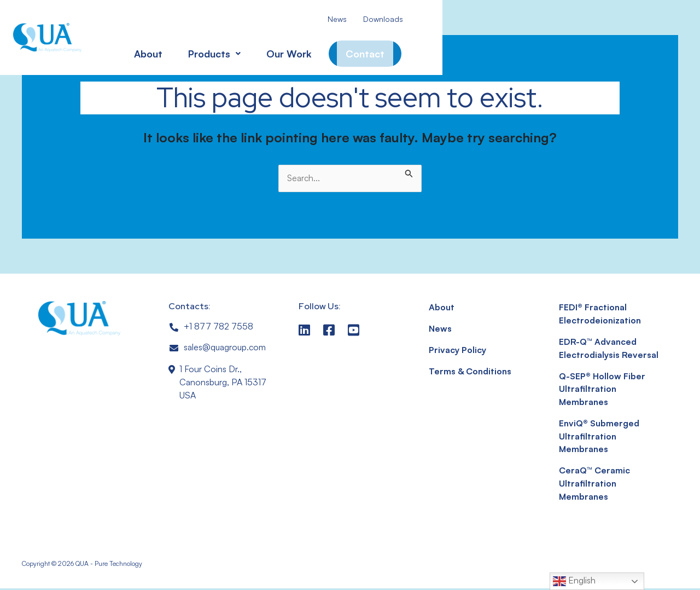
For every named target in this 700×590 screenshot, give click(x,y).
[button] (199, 49)
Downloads (368, 19)
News (322, 19)
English (574, 581)
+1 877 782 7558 (218, 327)
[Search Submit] (409, 171)
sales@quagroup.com (226, 348)
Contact (350, 49)
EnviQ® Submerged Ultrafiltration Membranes (599, 438)
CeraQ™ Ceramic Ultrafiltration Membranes (594, 485)
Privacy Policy (457, 351)
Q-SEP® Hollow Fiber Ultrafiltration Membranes (602, 390)
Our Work (274, 49)
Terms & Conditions (471, 372)
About (133, 49)
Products (199, 49)
